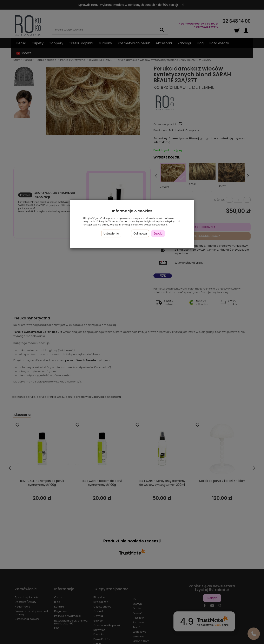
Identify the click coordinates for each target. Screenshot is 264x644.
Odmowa (140, 233)
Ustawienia (111, 233)
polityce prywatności (156, 225)
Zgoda (158, 233)
